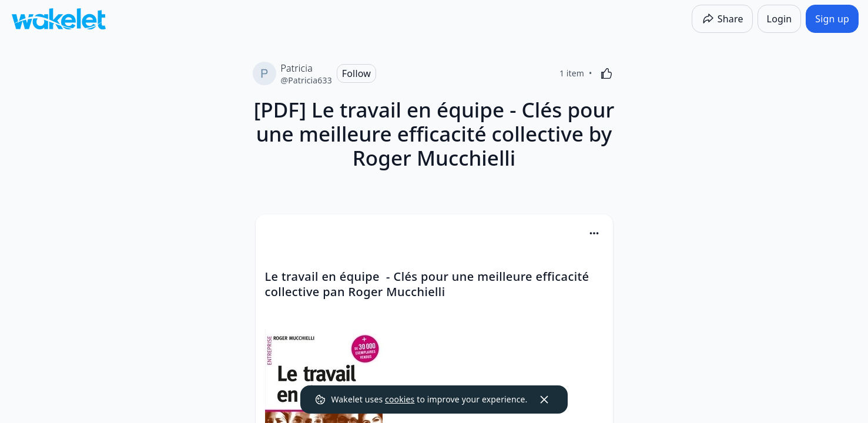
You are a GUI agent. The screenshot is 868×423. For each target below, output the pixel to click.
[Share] (722, 19)
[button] (594, 234)
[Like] (606, 73)
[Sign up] (832, 19)
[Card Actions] (594, 233)
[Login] (780, 19)
